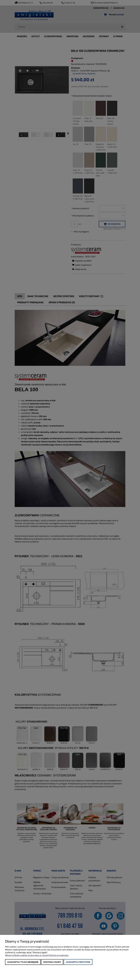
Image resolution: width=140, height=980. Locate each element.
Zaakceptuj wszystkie (78, 962)
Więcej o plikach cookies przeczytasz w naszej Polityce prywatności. (37, 955)
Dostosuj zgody (52, 962)
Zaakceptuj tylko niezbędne (23, 962)
